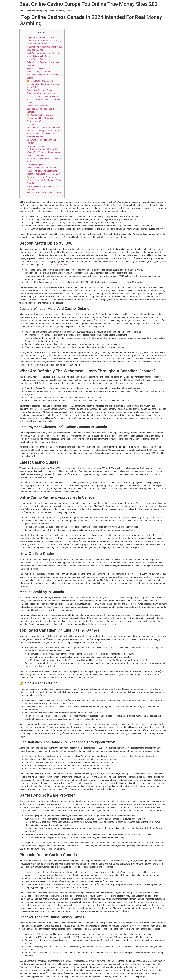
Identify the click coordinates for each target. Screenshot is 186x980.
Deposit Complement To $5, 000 (41, 38)
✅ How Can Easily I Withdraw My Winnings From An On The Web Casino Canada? (44, 180)
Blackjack (31, 124)
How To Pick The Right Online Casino (44, 127)
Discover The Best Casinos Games (42, 96)
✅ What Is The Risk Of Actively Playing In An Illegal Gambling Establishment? (41, 118)
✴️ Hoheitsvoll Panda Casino (40, 81)
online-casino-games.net (58, 265)
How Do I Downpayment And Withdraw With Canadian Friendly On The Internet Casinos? (44, 134)
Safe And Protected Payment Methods (44, 193)
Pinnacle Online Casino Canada (41, 93)
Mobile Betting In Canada (38, 72)
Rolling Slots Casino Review (39, 106)
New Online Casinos (36, 69)
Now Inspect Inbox (35, 146)
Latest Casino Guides (36, 59)
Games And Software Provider (40, 90)
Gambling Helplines (36, 165)
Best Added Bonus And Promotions (43, 149)
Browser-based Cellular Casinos (41, 168)
